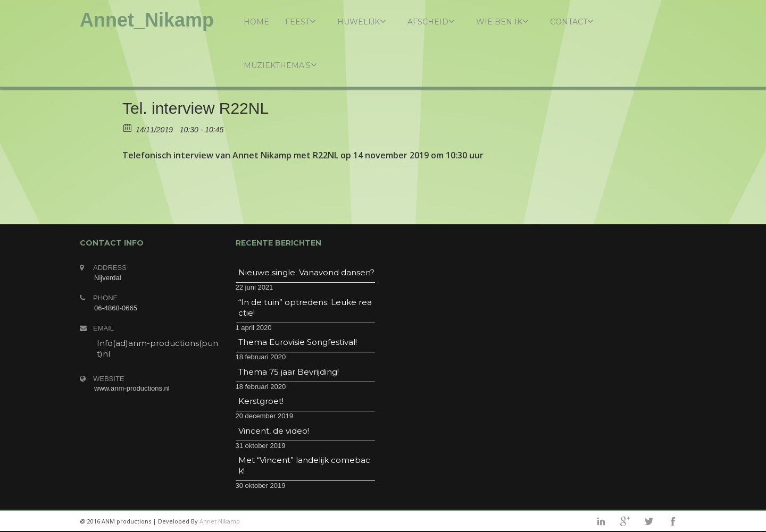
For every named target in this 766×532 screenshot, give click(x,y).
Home (256, 22)
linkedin (601, 521)
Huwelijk (362, 22)
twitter (649, 521)
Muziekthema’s (280, 65)
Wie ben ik (502, 22)
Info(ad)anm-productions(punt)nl (157, 348)
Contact (572, 22)
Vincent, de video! (274, 431)
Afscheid (431, 22)
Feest (301, 22)
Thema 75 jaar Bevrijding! (289, 372)
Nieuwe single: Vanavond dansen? (306, 272)
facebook (673, 521)
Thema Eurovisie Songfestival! (298, 342)
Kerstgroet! (261, 401)
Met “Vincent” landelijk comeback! (304, 465)
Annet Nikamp (220, 521)
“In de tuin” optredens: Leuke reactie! (305, 307)
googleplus (625, 521)
